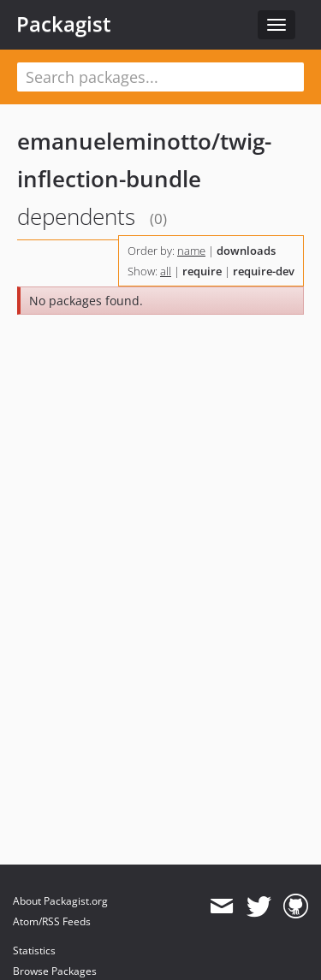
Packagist (64, 24)
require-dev (264, 271)
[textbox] (160, 77)
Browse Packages (55, 971)
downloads (246, 251)
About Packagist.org (60, 901)
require (202, 271)
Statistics (34, 950)
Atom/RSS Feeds (52, 921)
